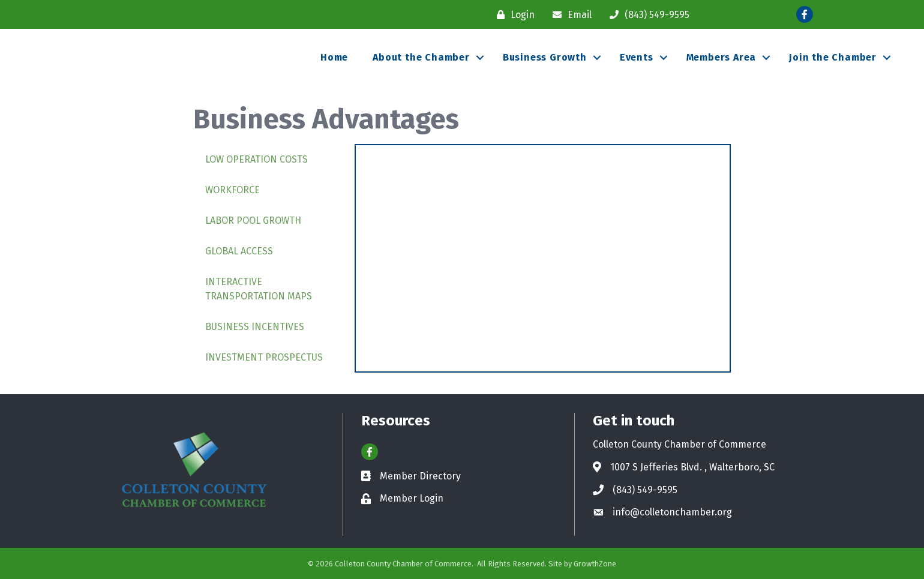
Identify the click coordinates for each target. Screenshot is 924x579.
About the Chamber (421, 57)
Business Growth (545, 57)
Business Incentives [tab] (255, 327)
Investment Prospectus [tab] (264, 357)
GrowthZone (595, 564)
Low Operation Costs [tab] (256, 159)
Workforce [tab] (232, 190)
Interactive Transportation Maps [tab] (259, 289)
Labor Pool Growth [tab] (253, 220)
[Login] (513, 15)
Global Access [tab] (239, 251)
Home (334, 57)
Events (637, 57)
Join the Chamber (833, 57)
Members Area (721, 57)
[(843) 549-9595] (646, 15)
